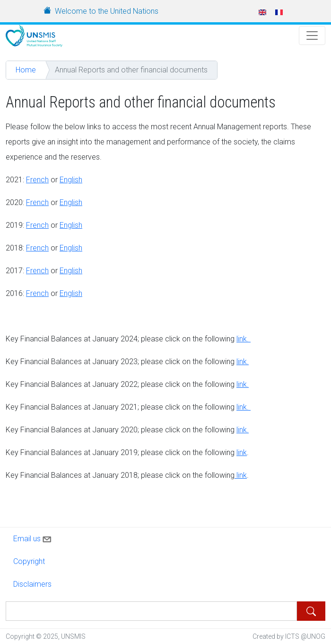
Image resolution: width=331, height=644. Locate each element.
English (71, 180)
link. (244, 339)
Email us (33, 537)
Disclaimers (32, 584)
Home (26, 70)
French (37, 180)
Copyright (29, 561)
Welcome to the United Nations (107, 11)
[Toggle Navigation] (312, 36)
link (242, 430)
